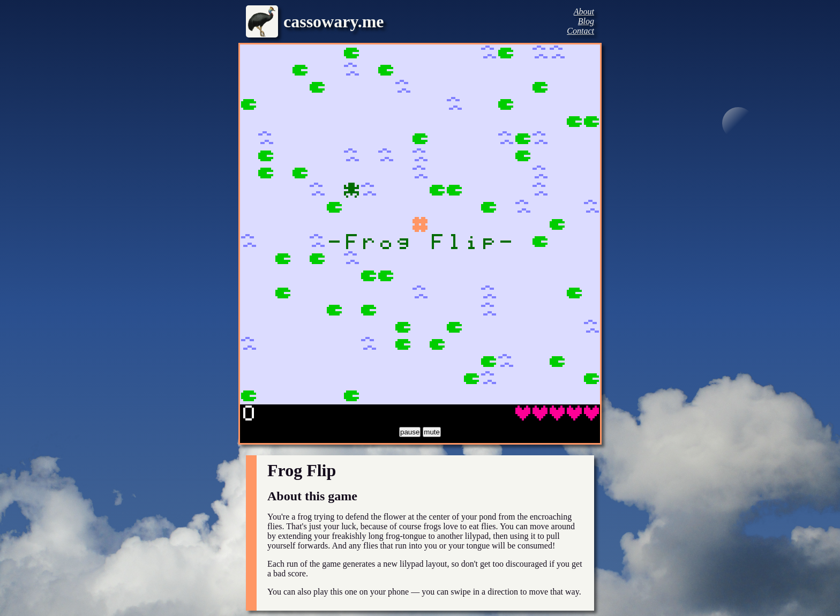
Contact (580, 31)
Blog (586, 21)
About (584, 12)
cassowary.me (334, 21)
